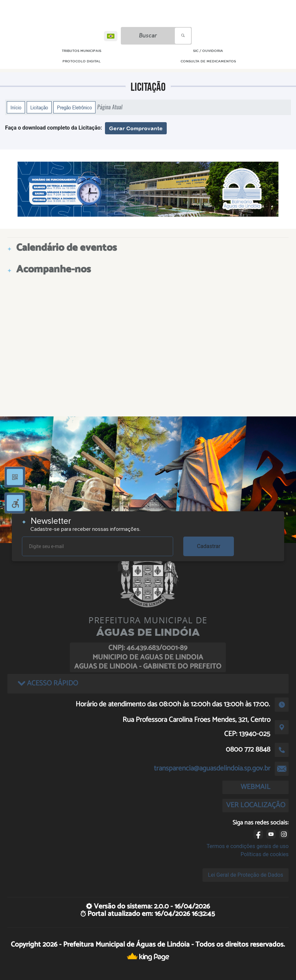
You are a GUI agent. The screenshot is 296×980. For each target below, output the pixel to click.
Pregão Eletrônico (74, 107)
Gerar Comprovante (136, 128)
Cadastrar (209, 546)
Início (16, 107)
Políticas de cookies (265, 854)
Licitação (39, 107)
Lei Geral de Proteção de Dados (246, 875)
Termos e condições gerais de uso (248, 846)
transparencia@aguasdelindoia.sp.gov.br (212, 768)
